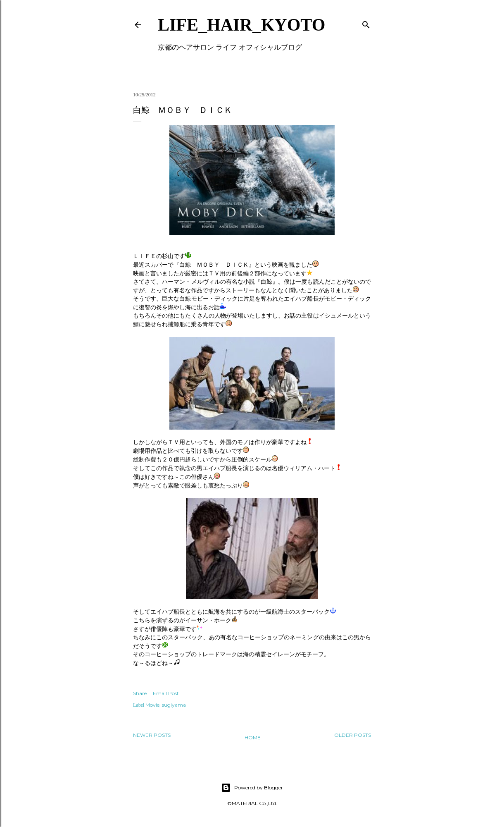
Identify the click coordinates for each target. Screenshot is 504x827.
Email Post (166, 693)
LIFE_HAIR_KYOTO (241, 25)
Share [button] (140, 693)
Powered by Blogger (252, 788)
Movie (152, 705)
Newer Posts (152, 735)
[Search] (366, 23)
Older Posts (353, 735)
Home (253, 737)
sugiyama (174, 705)
